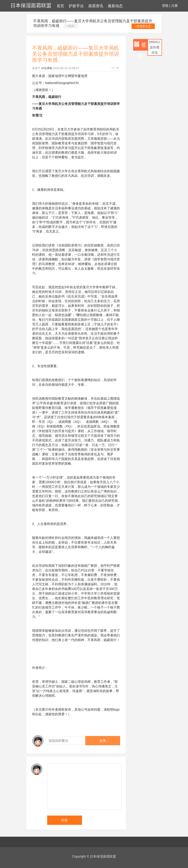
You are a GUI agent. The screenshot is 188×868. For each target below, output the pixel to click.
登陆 (165, 6)
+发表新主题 (143, 26)
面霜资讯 (96, 6)
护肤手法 (76, 6)
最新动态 (115, 6)
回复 (65, 820)
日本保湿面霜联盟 (31, 5)
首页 (60, 6)
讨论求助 (47, 68)
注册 (175, 6)
